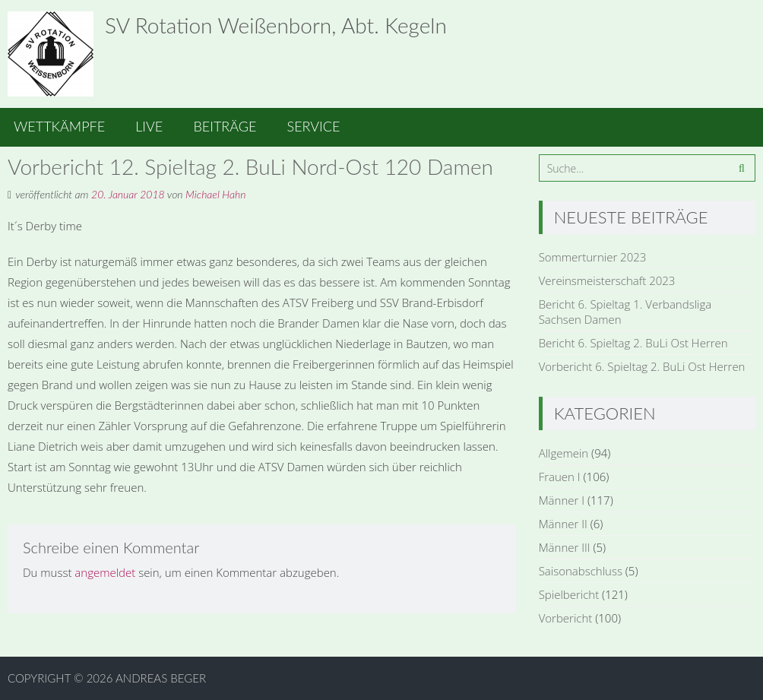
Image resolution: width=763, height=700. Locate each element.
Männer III (565, 547)
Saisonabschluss (581, 571)
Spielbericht (569, 594)
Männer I (562, 500)
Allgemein (564, 453)
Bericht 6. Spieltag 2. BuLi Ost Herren (633, 343)
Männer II (563, 524)
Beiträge (225, 126)
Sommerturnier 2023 (593, 257)
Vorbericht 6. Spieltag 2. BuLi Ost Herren (642, 366)
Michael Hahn (215, 194)
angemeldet (105, 572)
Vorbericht (566, 618)
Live (149, 126)
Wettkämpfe (59, 126)
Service (314, 126)
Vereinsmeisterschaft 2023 (607, 280)
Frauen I (560, 477)
